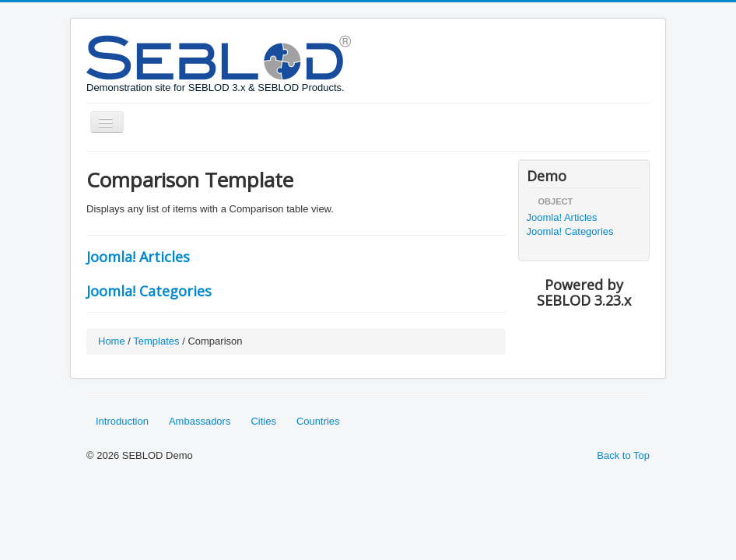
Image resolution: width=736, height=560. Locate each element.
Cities (263, 421)
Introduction (122, 421)
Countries (318, 421)
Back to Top (623, 455)
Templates (156, 341)
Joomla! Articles (138, 257)
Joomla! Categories (149, 291)
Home (112, 341)
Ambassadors (200, 421)
